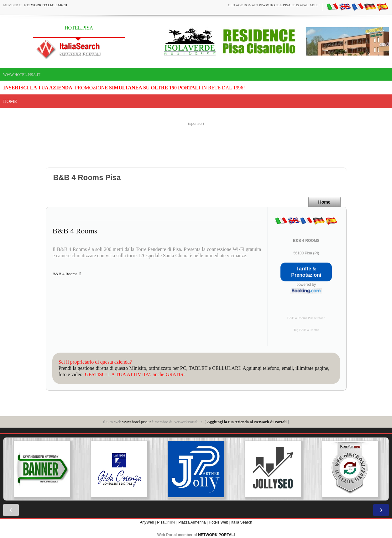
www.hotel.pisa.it (22, 75)
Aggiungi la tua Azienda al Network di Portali (247, 422)
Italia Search (242, 522)
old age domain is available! (274, 5)
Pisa (161, 522)
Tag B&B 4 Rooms (306, 330)
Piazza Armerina (192, 522)
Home (10, 101)
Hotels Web (218, 522)
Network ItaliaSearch (46, 5)
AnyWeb (147, 522)
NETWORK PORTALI (216, 535)
